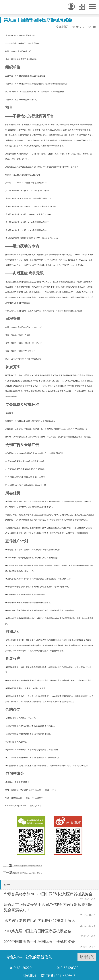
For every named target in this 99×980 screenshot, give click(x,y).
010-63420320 (68, 968)
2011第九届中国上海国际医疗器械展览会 (38, 931)
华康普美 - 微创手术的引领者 (16, 7)
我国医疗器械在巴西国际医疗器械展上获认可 (41, 920)
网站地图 (30, 976)
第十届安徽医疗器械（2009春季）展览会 (28, 873)
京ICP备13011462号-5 (58, 976)
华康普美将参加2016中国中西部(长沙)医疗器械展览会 (48, 894)
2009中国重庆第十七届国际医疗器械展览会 (39, 942)
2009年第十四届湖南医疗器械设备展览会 (28, 866)
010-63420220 (21, 968)
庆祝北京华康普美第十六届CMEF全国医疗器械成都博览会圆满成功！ (48, 907)
